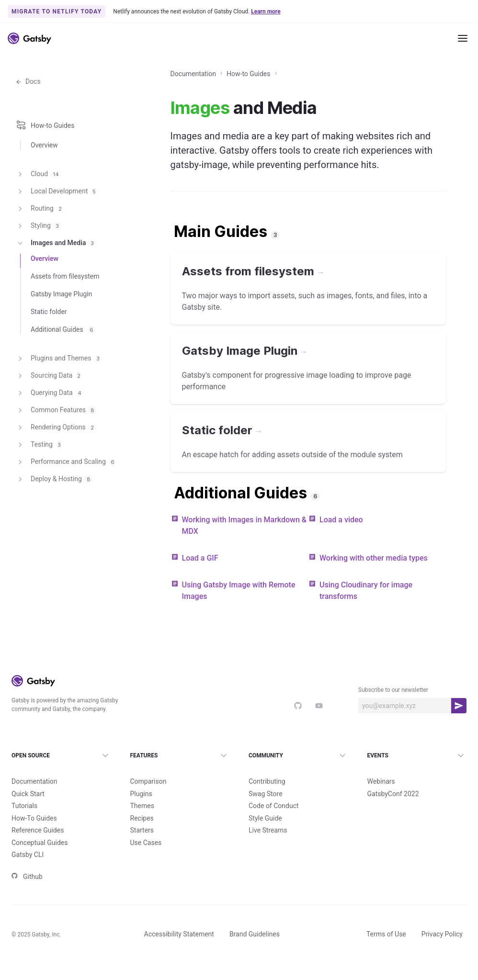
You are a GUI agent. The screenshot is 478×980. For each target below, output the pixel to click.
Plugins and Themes (59, 386)
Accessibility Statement (179, 951)
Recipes (142, 835)
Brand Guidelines (255, 951)
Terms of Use (386, 951)
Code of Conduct (274, 822)
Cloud (39, 202)
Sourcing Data (49, 403)
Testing (40, 472)
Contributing (267, 798)
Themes (142, 822)
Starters (142, 847)
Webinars (381, 798)
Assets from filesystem (65, 304)
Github (27, 893)
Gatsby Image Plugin (61, 321)
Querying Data (50, 420)
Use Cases (146, 859)
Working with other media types (374, 591)
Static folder (49, 339)
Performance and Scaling (66, 489)
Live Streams (268, 847)
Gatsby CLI (28, 871)
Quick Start (28, 811)
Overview (44, 177)
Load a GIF (200, 591)
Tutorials (24, 822)
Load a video (341, 552)
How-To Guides (34, 835)
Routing (40, 236)
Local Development (57, 219)
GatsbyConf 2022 (393, 811)
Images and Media (56, 270)
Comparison (148, 798)
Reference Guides (38, 847)
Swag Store (266, 811)
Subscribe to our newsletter (393, 722)
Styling (39, 253)
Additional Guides (63, 357)
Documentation (40, 70)
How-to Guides (248, 106)
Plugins (141, 811)
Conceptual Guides (40, 859)
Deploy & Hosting (54, 507)
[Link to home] (29, 38)
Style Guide (265, 835)
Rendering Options (56, 455)
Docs (28, 114)
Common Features (56, 438)
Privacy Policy (442, 951)
